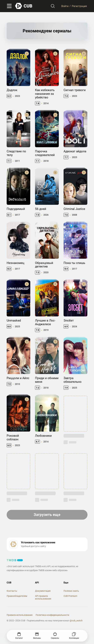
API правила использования (43, 597)
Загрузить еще (47, 515)
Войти (65, 6)
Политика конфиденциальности (52, 615)
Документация (43, 591)
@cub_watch (76, 621)
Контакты (12, 591)
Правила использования (20, 615)
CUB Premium (70, 596)
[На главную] (24, 6)
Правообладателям (17, 596)
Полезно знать (71, 591)
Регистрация (79, 6)
